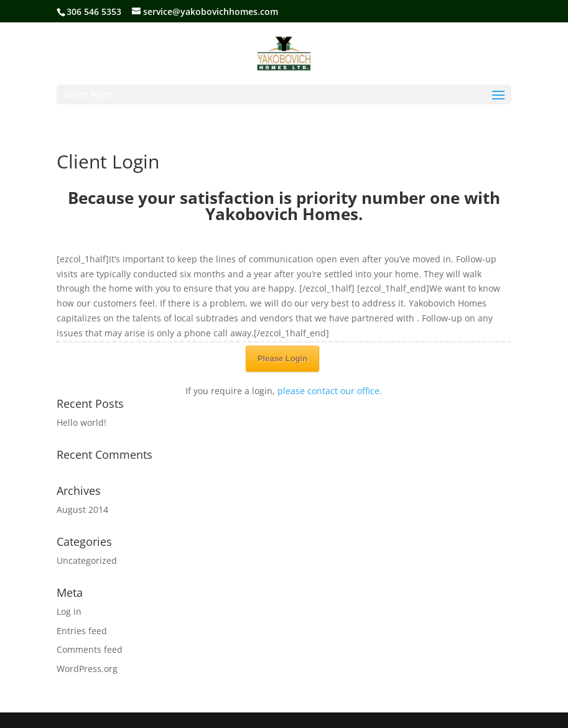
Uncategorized (87, 560)
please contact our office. (330, 391)
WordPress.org (87, 669)
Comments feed (90, 649)
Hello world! (81, 422)
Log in (69, 611)
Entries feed (82, 631)
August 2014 (82, 509)
